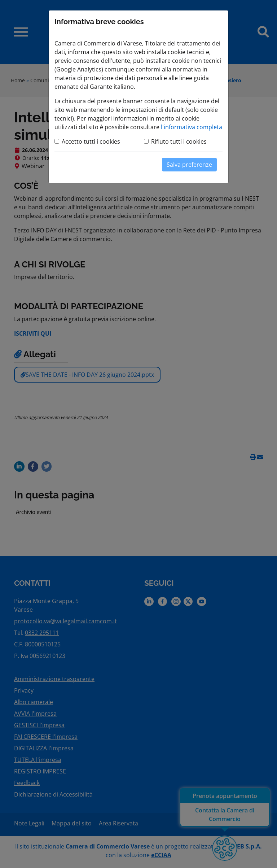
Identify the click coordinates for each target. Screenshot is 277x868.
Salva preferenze (189, 165)
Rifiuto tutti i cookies (179, 141)
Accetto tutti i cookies (91, 141)
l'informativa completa (192, 127)
